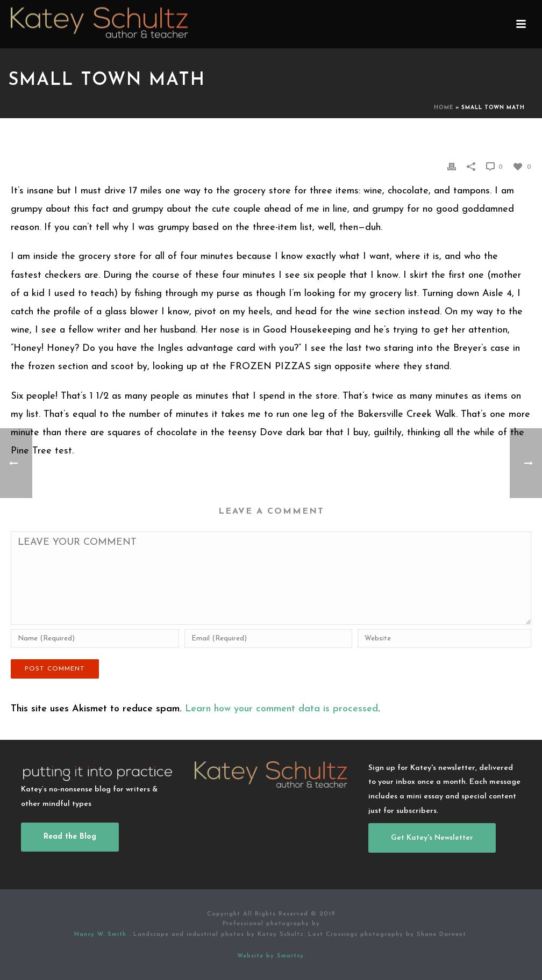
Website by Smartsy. (271, 956)
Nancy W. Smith (102, 935)
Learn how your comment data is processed (281, 709)
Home (444, 108)
